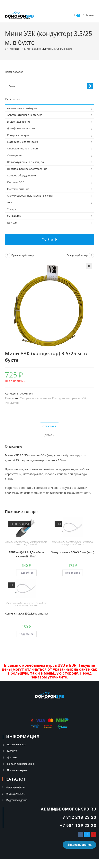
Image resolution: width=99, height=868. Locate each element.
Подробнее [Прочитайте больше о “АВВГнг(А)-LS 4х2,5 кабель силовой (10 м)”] (26, 573)
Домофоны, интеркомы (22, 128)
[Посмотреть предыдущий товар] (8, 255)
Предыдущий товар (23, 255)
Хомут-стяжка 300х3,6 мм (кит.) (73, 552)
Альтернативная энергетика (25, 115)
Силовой (32, 544)
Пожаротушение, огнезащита (25, 162)
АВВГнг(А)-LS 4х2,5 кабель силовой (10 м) (26, 554)
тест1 (10, 202)
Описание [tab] (49, 426)
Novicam (12, 223)
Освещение (14, 155)
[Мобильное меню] (87, 15)
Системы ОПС (16, 182)
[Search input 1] (47, 86)
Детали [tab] (50, 435)
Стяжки (80, 544)
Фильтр (50, 239)
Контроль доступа (18, 135)
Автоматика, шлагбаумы (22, 108)
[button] (89, 266)
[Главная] (5, 49)
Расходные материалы (66, 398)
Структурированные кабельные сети (30, 196)
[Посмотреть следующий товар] (91, 255)
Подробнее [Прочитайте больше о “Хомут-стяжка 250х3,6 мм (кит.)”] (26, 634)
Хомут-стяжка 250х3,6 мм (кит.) (26, 613)
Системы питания (18, 189)
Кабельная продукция (17, 542)
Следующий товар (77, 255)
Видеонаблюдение (19, 122)
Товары (12, 209)
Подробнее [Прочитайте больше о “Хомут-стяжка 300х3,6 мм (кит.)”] (73, 573)
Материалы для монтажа (35, 398)
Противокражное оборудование (27, 169)
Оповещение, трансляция (23, 148)
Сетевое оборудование (21, 175)
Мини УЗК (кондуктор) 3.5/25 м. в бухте (48, 49)
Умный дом (14, 216)
